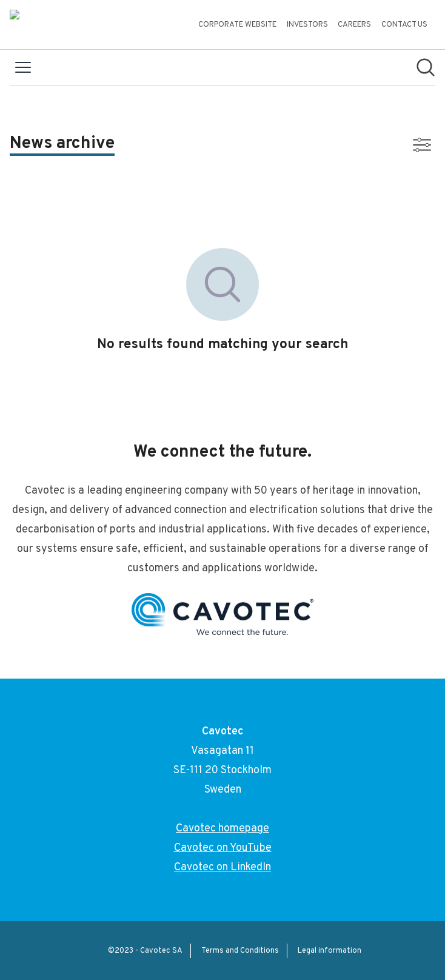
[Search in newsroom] (426, 67)
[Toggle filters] (422, 145)
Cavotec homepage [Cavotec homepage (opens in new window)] (222, 829)
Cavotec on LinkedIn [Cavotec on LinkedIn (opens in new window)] (222, 868)
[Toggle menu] (23, 67)
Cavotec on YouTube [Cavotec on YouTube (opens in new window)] (223, 848)
